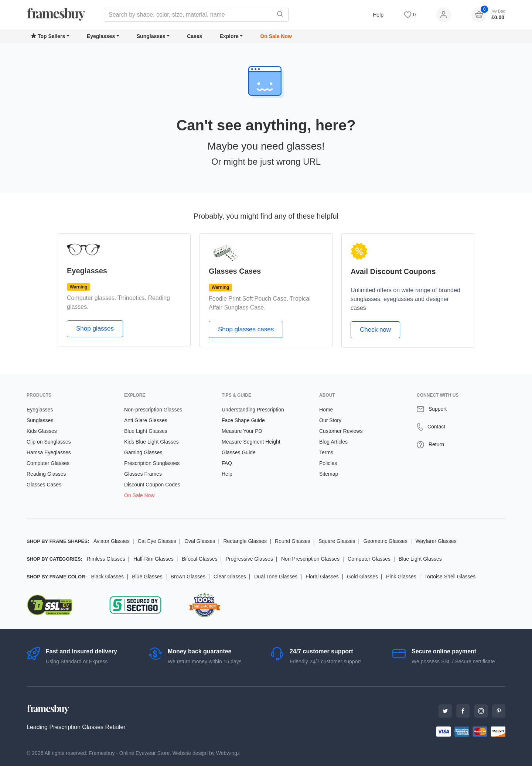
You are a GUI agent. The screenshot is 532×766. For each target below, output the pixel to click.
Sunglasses (151, 36)
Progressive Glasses (249, 559)
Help (378, 15)
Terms (326, 452)
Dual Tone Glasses (276, 577)
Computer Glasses (48, 463)
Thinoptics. (132, 298)
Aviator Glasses (112, 541)
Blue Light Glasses (146, 431)
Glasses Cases (44, 485)
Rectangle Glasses (245, 541)
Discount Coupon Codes (152, 485)
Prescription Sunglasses (152, 463)
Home (326, 410)
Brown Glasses (188, 577)
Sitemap (329, 474)
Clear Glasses (230, 577)
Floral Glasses (322, 577)
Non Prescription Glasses (310, 559)
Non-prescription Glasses (153, 410)
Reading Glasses (46, 474)
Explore (229, 36)
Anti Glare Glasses (146, 420)
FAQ (227, 463)
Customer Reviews (341, 431)
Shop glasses (95, 329)
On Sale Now (276, 36)
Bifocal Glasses (199, 559)
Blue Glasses (147, 577)
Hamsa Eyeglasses (49, 452)
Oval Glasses (200, 541)
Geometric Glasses (386, 541)
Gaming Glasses (143, 452)
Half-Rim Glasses (154, 559)
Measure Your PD (242, 431)
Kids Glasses (42, 431)
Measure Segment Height (251, 442)
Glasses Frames (143, 474)
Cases (195, 36)
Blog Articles (333, 442)
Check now (375, 330)
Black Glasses (107, 577)
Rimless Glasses (106, 559)
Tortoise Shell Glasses (450, 577)
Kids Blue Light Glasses (151, 442)
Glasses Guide (239, 452)
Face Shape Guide (243, 420)
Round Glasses (293, 541)
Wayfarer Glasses (436, 541)
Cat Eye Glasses (157, 541)
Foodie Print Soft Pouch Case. (248, 299)
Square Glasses (337, 541)
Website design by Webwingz (206, 753)
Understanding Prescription (253, 410)
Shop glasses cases (246, 329)
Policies (328, 463)
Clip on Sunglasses (49, 442)
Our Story (330, 420)
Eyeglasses (101, 36)
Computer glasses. (91, 298)
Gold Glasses (362, 577)
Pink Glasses (401, 577)
